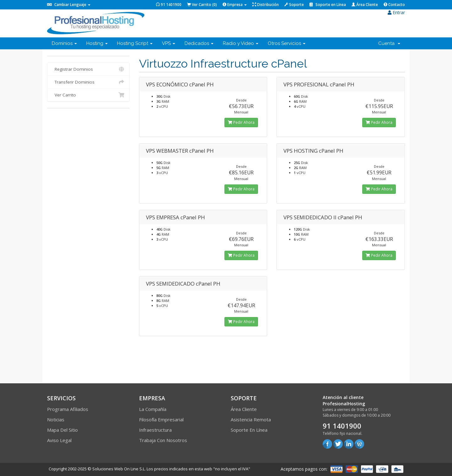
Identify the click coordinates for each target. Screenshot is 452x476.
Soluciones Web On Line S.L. (119, 469)
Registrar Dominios (88, 69)
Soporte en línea (249, 430)
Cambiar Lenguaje (69, 5)
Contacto (394, 5)
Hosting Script (135, 43)
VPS (169, 43)
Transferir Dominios (88, 82)
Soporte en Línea (328, 5)
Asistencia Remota (251, 419)
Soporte (294, 5)
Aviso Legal (59, 440)
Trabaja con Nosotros (163, 440)
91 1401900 (169, 5)
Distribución (266, 5)
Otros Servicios (287, 43)
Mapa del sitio (62, 430)
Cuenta (389, 43)
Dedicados (199, 43)
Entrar (396, 12)
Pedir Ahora (241, 122)
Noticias (56, 419)
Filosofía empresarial (161, 419)
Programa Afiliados (68, 409)
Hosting (97, 43)
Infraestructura (155, 430)
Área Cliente (365, 5)
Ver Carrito (88, 95)
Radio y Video (241, 43)
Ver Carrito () (202, 5)
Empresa (235, 5)
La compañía (153, 409)
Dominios (64, 43)
